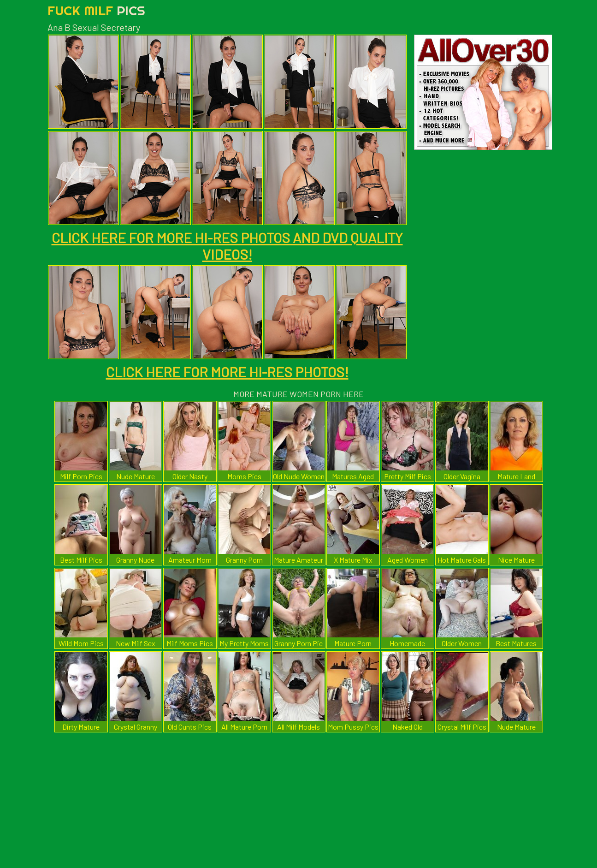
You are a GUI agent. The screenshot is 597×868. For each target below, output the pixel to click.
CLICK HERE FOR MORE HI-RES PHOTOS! (227, 372)
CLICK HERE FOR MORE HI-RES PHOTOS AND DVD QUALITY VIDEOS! (227, 246)
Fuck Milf (96, 10)
